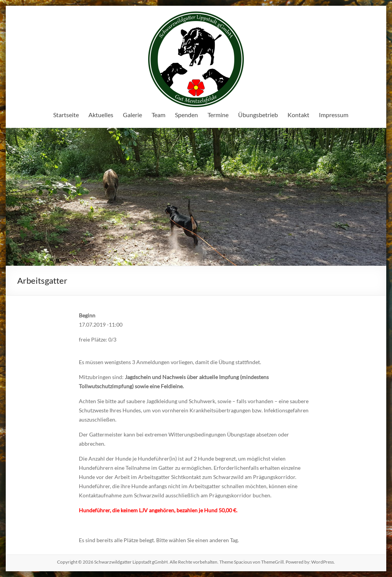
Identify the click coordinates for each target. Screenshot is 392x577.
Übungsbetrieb (258, 115)
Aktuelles (101, 115)
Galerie (132, 115)
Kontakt (298, 115)
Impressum (334, 115)
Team (158, 115)
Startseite (66, 115)
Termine (218, 115)
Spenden (186, 115)
